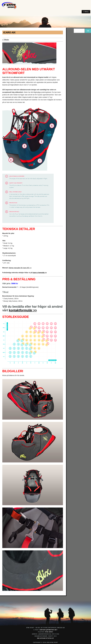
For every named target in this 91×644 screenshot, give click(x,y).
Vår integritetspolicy (46, 638)
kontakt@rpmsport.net (49, 630)
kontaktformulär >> (23, 310)
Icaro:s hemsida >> (40, 273)
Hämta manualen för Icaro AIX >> (20, 268)
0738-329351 (49, 632)
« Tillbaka (6, 40)
